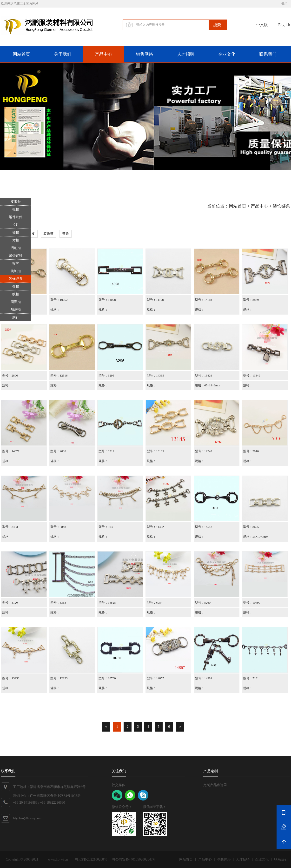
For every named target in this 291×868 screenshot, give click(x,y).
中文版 (262, 25)
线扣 (16, 294)
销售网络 (145, 54)
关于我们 (63, 54)
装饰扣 (16, 271)
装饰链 (48, 234)
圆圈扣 (16, 302)
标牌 (16, 263)
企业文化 (227, 54)
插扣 (16, 232)
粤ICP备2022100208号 (91, 859)
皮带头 (16, 202)
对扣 (16, 240)
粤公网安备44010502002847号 (134, 859)
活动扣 (16, 248)
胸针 (16, 317)
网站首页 (21, 54)
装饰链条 (16, 279)
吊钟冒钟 (16, 256)
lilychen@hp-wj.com (27, 818)
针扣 (16, 286)
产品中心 (104, 54)
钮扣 (16, 209)
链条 (66, 234)
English (284, 25)
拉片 (16, 225)
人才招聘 (186, 54)
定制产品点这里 (215, 785)
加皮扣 (16, 310)
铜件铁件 (16, 217)
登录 (284, 3)
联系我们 (268, 54)
